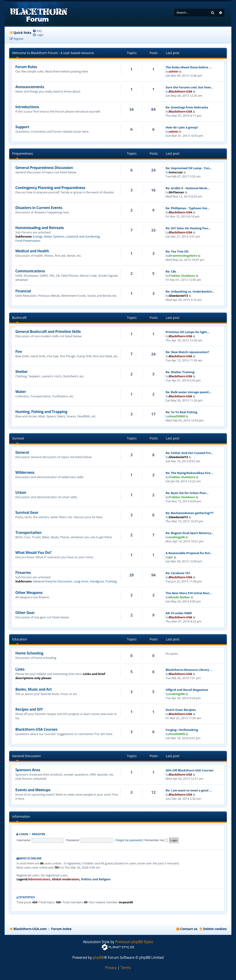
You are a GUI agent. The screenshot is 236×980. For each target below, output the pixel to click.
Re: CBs (171, 271)
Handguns (97, 581)
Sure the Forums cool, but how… (189, 87)
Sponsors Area (28, 770)
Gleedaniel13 (178, 296)
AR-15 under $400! (179, 613)
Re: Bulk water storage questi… (189, 392)
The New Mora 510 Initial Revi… (189, 593)
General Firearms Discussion (53, 581)
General (22, 452)
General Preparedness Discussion (44, 168)
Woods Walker (180, 597)
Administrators (39, 879)
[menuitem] (37, 31)
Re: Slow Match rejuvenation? (187, 352)
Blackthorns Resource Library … (189, 670)
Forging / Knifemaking (182, 730)
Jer (171, 557)
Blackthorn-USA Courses (36, 729)
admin (174, 71)
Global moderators (66, 879)
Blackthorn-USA (181, 91)
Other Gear (25, 613)
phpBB (99, 958)
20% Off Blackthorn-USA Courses (190, 770)
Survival (18, 438)
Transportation (28, 532)
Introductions (27, 107)
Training (111, 581)
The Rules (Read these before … (189, 67)
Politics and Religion (96, 879)
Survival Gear (27, 512)
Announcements (30, 87)
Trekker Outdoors (182, 276)
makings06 (177, 537)
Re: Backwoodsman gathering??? (190, 513)
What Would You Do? (33, 553)
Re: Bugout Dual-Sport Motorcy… (190, 533)
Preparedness (22, 153)
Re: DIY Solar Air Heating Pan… (188, 228)
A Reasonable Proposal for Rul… (189, 553)
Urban (21, 492)
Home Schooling (29, 653)
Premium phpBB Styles (134, 942)
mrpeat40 (126, 902)
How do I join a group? (182, 127)
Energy (38, 236)
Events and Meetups (33, 790)
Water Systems (54, 236)
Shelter (21, 372)
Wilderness (25, 472)
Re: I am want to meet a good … (189, 790)
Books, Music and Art (33, 689)
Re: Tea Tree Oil (177, 251)
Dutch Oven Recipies (181, 710)
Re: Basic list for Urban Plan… (187, 493)
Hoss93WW (177, 416)
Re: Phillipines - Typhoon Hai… (188, 208)
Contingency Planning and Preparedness (50, 188)
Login (24, 834)
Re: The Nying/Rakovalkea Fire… (189, 473)
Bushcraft (19, 318)
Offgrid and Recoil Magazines (187, 690)
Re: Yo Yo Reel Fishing (181, 412)
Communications (30, 271)
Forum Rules (26, 67)
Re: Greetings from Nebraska (187, 107)
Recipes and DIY (29, 709)
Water (21, 392)
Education (19, 639)
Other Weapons (29, 593)
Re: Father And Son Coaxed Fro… (189, 453)
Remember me (156, 840)
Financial (23, 291)
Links (20, 669)
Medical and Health (32, 251)
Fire (18, 352)
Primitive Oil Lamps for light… (188, 332)
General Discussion (26, 756)
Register (39, 834)
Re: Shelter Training (180, 372)
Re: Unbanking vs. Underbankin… (190, 291)
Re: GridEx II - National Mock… (188, 188)
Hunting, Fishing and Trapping (41, 412)
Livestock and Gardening (83, 236)
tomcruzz (176, 172)
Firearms (23, 573)
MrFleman (176, 192)
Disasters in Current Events (39, 208)
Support (22, 127)
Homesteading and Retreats (39, 228)
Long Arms (81, 581)
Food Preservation (28, 241)
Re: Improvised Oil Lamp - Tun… (189, 168)
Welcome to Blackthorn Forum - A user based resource (53, 53)
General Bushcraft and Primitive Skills (48, 332)
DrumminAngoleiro (183, 256)
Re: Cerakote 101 (178, 573)
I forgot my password (128, 840)
